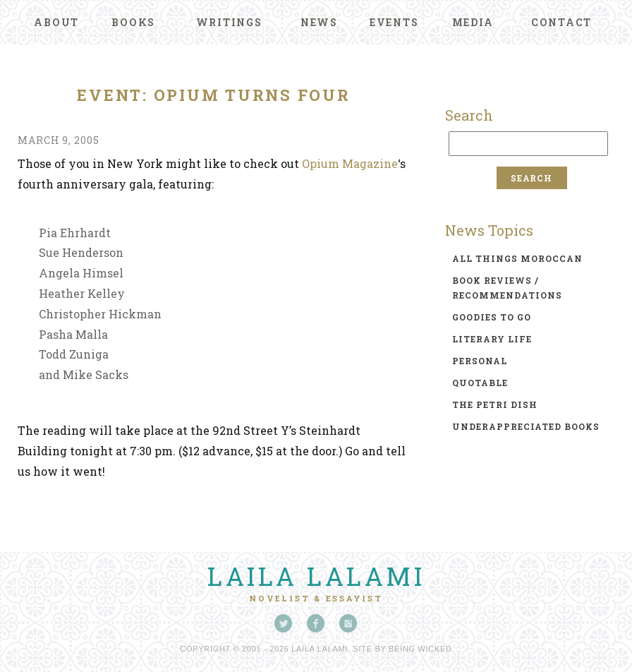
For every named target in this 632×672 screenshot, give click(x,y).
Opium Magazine (350, 163)
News (319, 22)
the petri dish (495, 404)
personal (480, 361)
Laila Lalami (316, 576)
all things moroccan (517, 258)
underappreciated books (526, 426)
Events (394, 22)
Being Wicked (420, 649)
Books (133, 22)
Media (473, 22)
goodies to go (492, 317)
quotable (480, 383)
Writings (229, 22)
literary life (492, 339)
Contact (561, 22)
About (56, 22)
